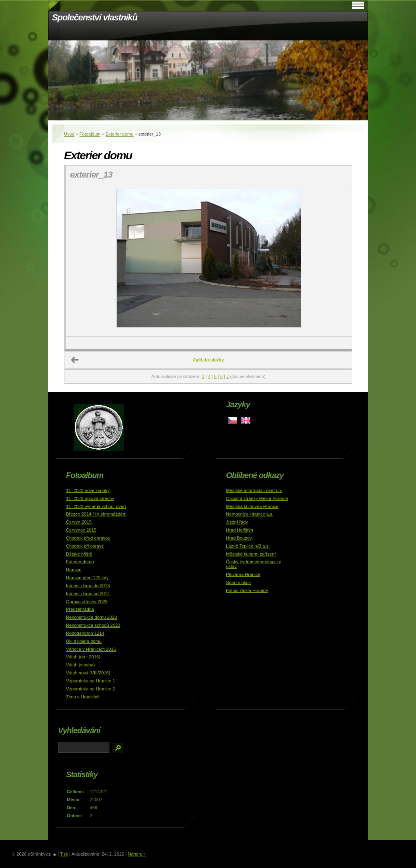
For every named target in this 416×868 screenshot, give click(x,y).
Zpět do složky (208, 360)
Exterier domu (120, 134)
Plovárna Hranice (243, 574)
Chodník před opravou (88, 538)
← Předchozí (75, 360)
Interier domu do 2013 (88, 586)
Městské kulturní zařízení (251, 554)
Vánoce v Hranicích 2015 (91, 649)
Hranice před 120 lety (87, 578)
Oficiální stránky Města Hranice (257, 498)
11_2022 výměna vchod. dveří (96, 506)
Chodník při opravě (85, 546)
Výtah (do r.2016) (83, 657)
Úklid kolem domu (84, 641)
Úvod (69, 134)
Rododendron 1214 (85, 633)
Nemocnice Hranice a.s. (250, 514)
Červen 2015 (79, 522)
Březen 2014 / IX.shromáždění (96, 514)
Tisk (64, 854)
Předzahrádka (80, 609)
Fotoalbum (90, 134)
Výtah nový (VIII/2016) (88, 673)
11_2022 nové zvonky (88, 490)
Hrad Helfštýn (240, 530)
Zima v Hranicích (83, 697)
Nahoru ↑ (137, 854)
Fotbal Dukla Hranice (247, 590)
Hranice (74, 570)
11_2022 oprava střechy (90, 498)
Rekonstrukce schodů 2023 (93, 625)
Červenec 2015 (81, 530)
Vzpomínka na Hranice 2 (91, 689)
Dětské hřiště (79, 554)
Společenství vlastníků (95, 17)
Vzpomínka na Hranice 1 (91, 681)
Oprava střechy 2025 (87, 602)
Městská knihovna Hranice (252, 506)
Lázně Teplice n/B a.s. (248, 546)
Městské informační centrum (254, 490)
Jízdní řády (237, 522)
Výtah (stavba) (80, 665)
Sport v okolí (238, 582)
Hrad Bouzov (239, 538)
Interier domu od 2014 (88, 594)
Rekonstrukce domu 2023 (92, 617)
